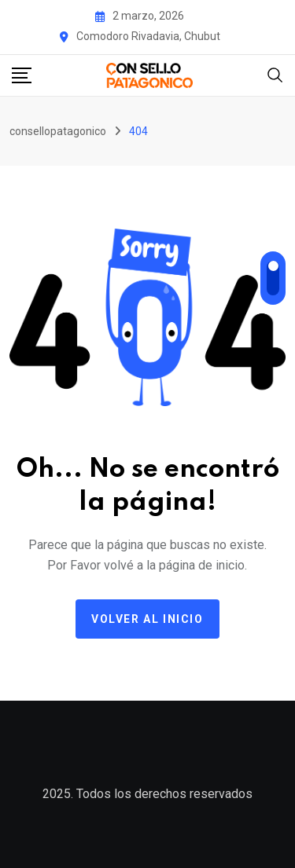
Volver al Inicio (147, 619)
